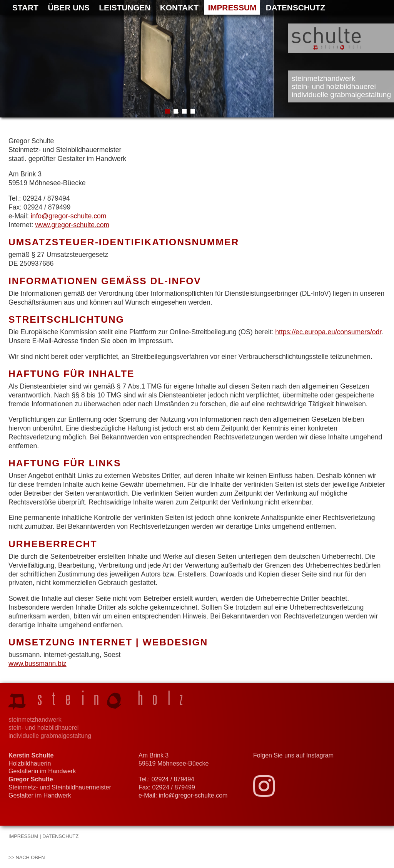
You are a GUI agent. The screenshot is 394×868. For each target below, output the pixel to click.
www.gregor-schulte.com (72, 225)
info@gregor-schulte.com (69, 216)
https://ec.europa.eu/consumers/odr (328, 332)
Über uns (69, 8)
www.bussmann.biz (38, 664)
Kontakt (179, 8)
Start (25, 8)
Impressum (232, 8)
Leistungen (125, 8)
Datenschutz (295, 8)
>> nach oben (27, 857)
